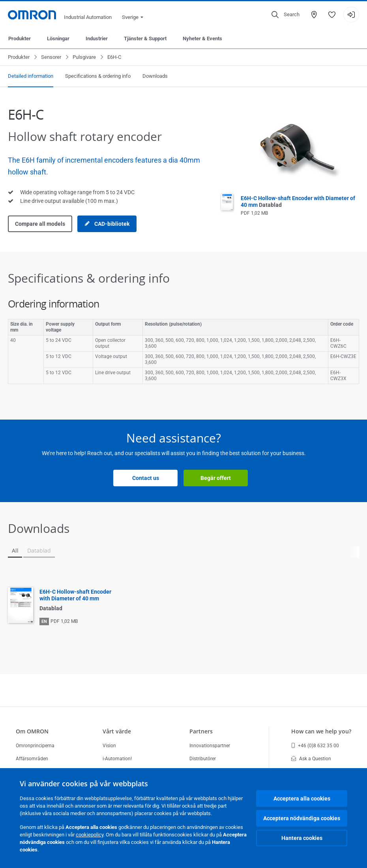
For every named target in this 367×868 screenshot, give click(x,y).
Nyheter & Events (202, 38)
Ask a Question (311, 759)
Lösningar (58, 38)
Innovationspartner (210, 746)
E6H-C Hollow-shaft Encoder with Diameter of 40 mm (75, 595)
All (15, 550)
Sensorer (51, 57)
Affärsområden (32, 759)
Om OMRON (32, 731)
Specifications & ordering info (98, 76)
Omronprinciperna (35, 746)
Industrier (97, 38)
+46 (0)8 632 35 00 (315, 746)
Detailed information (31, 76)
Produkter (20, 38)
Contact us (146, 478)
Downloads (155, 76)
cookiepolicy (90, 835)
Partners (201, 731)
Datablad (39, 550)
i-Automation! (117, 759)
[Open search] (286, 15)
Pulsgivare (84, 57)
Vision (109, 746)
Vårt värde (117, 731)
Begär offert (216, 478)
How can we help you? (321, 731)
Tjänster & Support (145, 38)
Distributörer (203, 759)
